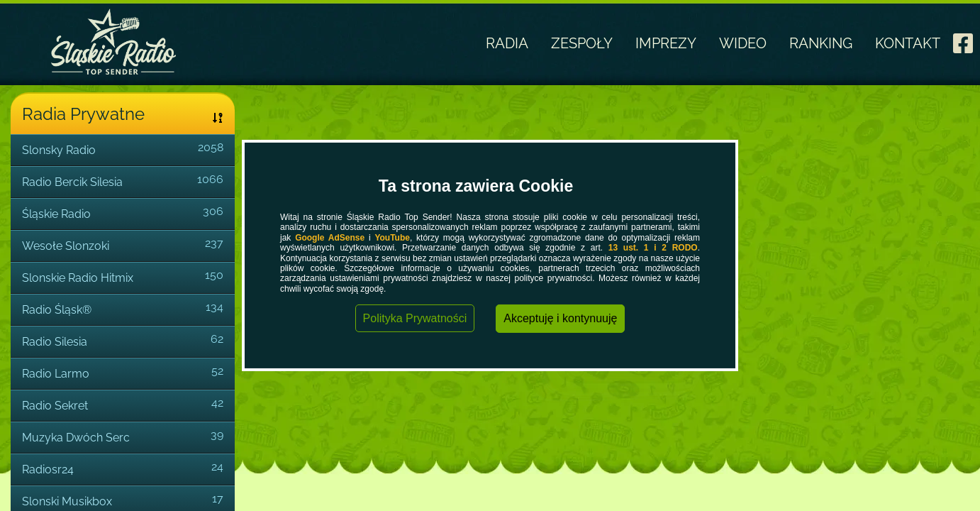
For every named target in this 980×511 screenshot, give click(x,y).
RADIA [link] (507, 43)
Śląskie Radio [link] (56, 214)
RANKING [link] (821, 43)
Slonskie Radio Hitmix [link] (78, 278)
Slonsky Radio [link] (59, 150)
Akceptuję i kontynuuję (560, 318)
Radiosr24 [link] (48, 469)
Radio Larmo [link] (56, 374)
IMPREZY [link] (666, 43)
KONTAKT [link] (908, 43)
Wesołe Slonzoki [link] (66, 246)
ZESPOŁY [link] (582, 43)
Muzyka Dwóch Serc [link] (76, 438)
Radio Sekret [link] (55, 406)
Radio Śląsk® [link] (57, 310)
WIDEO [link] (743, 43)
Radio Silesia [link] (55, 342)
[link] (963, 39)
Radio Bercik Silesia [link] (72, 182)
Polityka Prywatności (415, 318)
